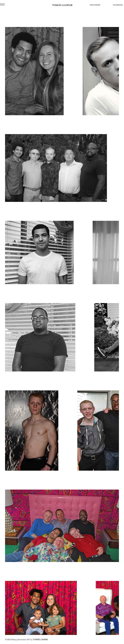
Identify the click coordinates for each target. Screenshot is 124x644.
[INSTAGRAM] (95, 5)
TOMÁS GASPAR (62, 5)
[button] (2, 4)
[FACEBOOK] (118, 5)
